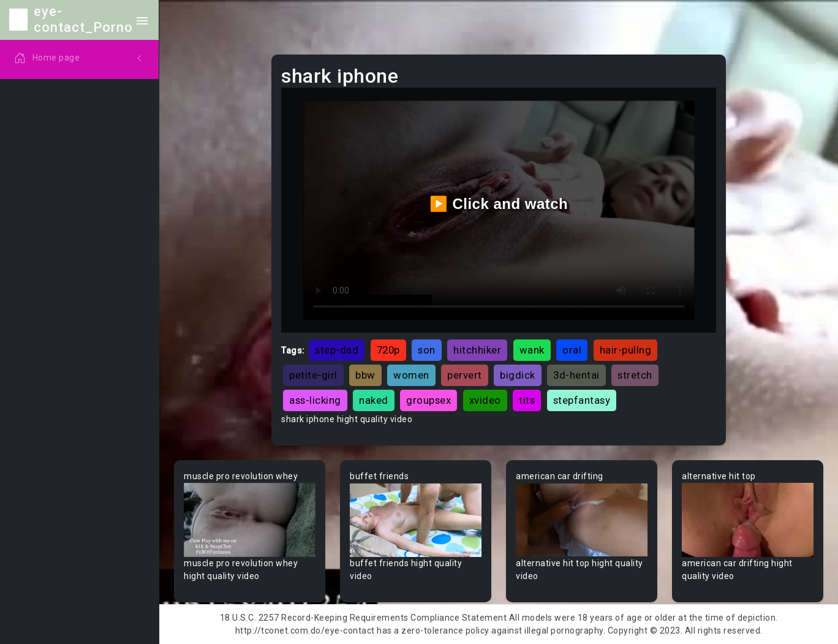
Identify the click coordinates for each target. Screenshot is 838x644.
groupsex (428, 400)
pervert (465, 375)
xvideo (485, 400)
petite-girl (313, 375)
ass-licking (315, 400)
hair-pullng (626, 350)
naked (374, 400)
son (427, 350)
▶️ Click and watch (499, 204)
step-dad (337, 350)
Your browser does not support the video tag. (250, 520)
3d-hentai (576, 375)
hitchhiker (477, 350)
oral (572, 350)
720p (388, 350)
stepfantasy (582, 400)
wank (532, 350)
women (411, 375)
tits (527, 400)
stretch (635, 375)
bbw (365, 375)
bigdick (518, 375)
